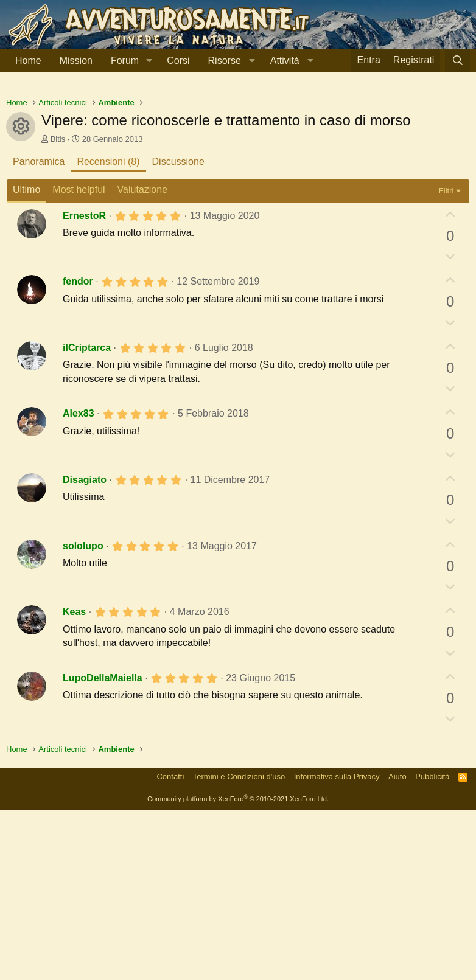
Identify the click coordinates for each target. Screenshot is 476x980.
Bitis (58, 309)
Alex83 (79, 584)
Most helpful (79, 360)
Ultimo (26, 360)
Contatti (170, 947)
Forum (125, 61)
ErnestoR (84, 386)
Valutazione (142, 360)
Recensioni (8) (108, 332)
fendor (78, 452)
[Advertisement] (238, 176)
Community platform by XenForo (238, 969)
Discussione (178, 332)
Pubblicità (432, 947)
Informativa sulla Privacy (337, 947)
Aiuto (397, 947)
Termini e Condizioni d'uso (239, 947)
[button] (149, 61)
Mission (76, 61)
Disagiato (85, 650)
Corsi (178, 61)
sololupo (83, 716)
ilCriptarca (87, 518)
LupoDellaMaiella (103, 848)
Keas (74, 782)
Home (28, 61)
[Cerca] (457, 61)
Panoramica (39, 332)
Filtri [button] (446, 361)
